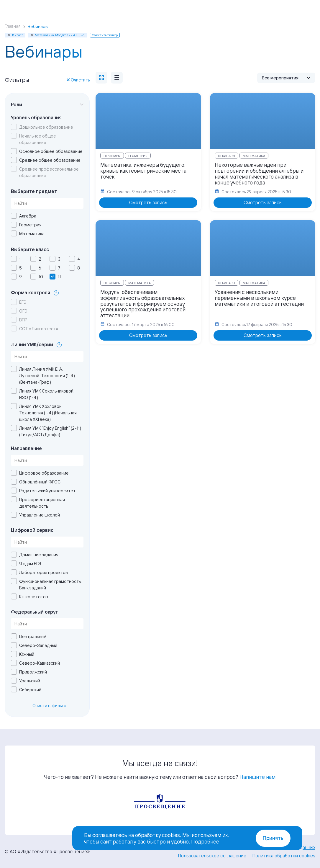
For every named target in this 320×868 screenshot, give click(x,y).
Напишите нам (257, 777)
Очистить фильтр (49, 706)
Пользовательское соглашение (212, 856)
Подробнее (205, 841)
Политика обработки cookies (284, 856)
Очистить (78, 80)
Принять (273, 838)
